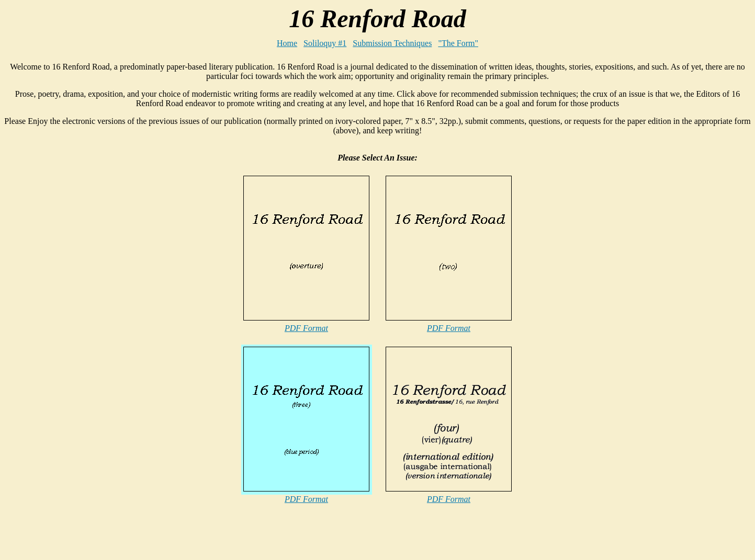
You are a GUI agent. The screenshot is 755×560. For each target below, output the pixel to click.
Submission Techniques (392, 43)
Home (287, 43)
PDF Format (306, 328)
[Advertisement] (378, 540)
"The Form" (458, 43)
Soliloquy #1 (325, 43)
